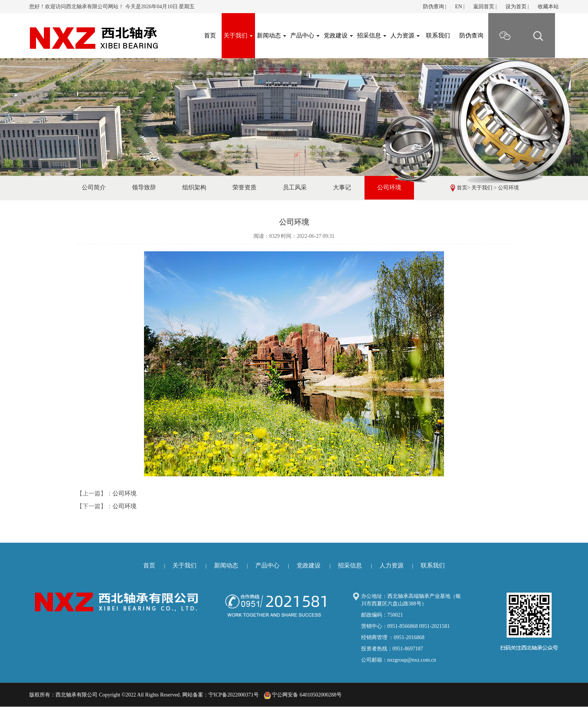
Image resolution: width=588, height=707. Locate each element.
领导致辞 (144, 187)
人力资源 (405, 35)
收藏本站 (548, 7)
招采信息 (372, 35)
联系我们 (438, 35)
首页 (462, 188)
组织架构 (194, 187)
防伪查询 (433, 7)
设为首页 (516, 7)
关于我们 (238, 35)
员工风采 (295, 187)
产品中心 (305, 35)
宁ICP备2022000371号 (234, 695)
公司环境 (508, 188)
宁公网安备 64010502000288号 (303, 695)
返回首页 (484, 7)
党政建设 (338, 35)
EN (458, 7)
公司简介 (94, 187)
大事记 (342, 187)
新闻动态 (271, 35)
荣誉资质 (244, 187)
